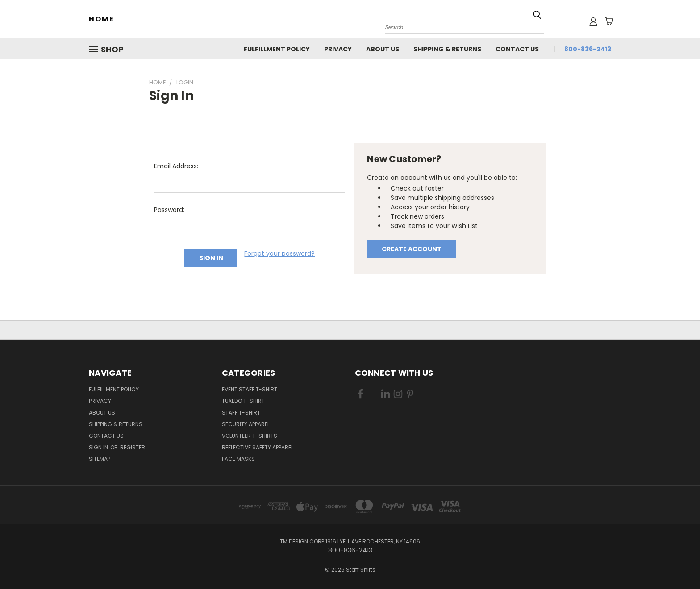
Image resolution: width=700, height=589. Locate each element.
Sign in (99, 447)
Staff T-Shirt (241, 413)
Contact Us (517, 49)
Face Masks (238, 459)
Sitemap (100, 459)
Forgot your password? (279, 253)
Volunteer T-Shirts (250, 436)
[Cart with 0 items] (609, 21)
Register (133, 447)
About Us (383, 49)
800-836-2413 (588, 49)
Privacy (338, 49)
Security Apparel (246, 424)
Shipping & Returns (447, 49)
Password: (169, 210)
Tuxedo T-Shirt (243, 401)
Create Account (412, 249)
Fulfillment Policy (277, 49)
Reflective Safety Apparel (258, 447)
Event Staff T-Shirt (250, 389)
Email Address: (176, 166)
